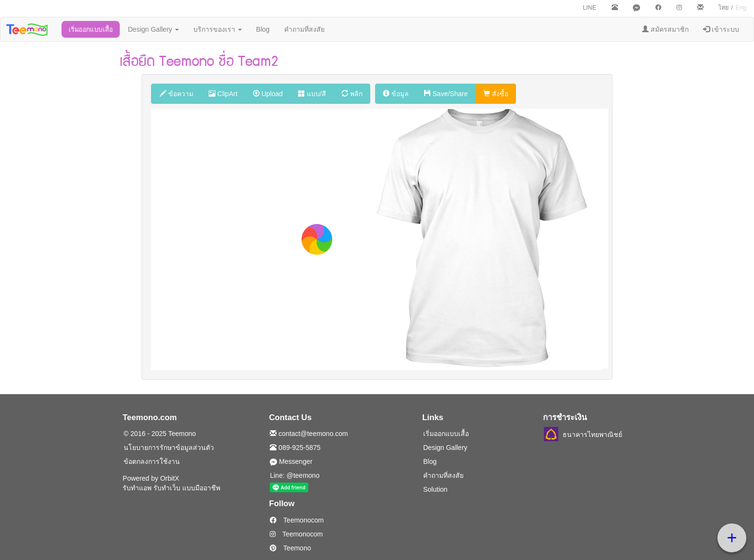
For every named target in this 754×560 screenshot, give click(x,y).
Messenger (291, 461)
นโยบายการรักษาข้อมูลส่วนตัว (169, 448)
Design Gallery (153, 29)
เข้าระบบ (721, 29)
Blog (263, 29)
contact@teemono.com (309, 434)
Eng (741, 8)
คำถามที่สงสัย (304, 29)
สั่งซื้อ (496, 94)
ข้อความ (176, 94)
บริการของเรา (218, 29)
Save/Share (446, 94)
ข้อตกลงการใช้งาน (152, 461)
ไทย (723, 8)
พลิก (352, 94)
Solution (435, 489)
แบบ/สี (312, 94)
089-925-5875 (295, 448)
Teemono (290, 548)
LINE (590, 8)
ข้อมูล (396, 94)
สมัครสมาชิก (665, 29)
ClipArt (223, 94)
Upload (268, 94)
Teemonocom (297, 520)
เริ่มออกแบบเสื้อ (91, 29)
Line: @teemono (295, 475)
